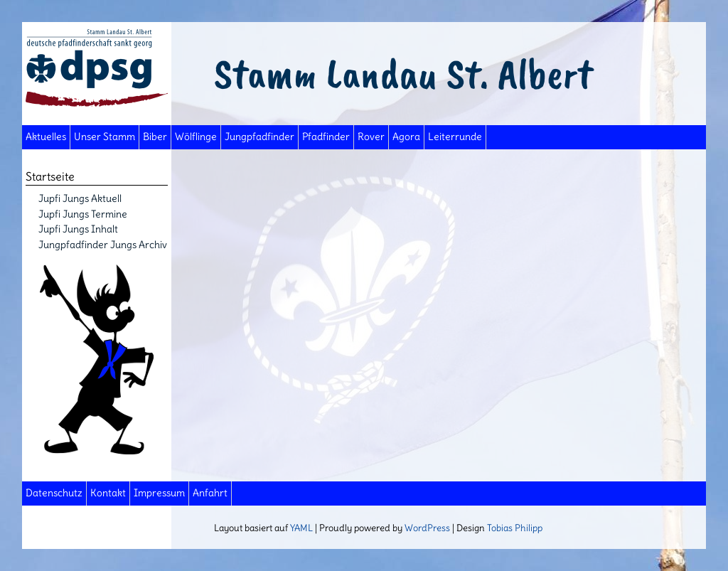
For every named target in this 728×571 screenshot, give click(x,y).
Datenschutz (54, 493)
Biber (155, 137)
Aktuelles (46, 137)
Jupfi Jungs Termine (83, 214)
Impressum (159, 493)
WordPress (427, 528)
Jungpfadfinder (259, 137)
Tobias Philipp (515, 528)
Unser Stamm (105, 137)
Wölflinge (196, 137)
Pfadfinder (326, 137)
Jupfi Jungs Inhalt (78, 229)
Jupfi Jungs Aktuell (80, 198)
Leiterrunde (455, 137)
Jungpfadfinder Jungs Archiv (103, 245)
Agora (406, 137)
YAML (301, 528)
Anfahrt (210, 493)
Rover (371, 137)
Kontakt (108, 493)
